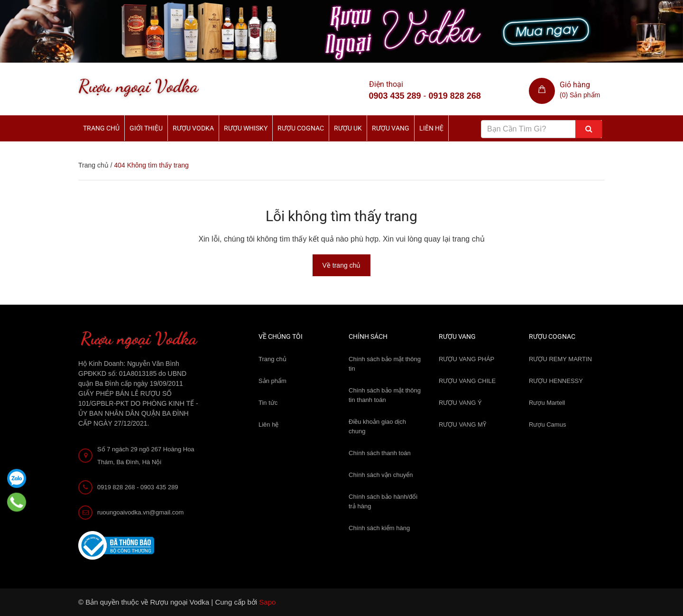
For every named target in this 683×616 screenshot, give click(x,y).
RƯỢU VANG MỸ (462, 425)
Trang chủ (101, 128)
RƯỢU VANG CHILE (467, 381)
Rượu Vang (391, 128)
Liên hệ (268, 425)
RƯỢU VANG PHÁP (466, 359)
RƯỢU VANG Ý (460, 403)
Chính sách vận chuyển (381, 475)
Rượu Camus (547, 425)
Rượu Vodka (193, 128)
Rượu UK (348, 128)
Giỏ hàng (575, 85)
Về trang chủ (342, 265)
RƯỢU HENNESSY (556, 381)
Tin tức (268, 403)
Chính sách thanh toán (380, 453)
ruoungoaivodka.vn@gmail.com (140, 512)
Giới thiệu (146, 128)
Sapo (267, 602)
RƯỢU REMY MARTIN (560, 359)
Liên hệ (431, 128)
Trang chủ (272, 359)
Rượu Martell (547, 403)
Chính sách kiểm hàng (379, 528)
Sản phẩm (272, 381)
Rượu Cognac (301, 128)
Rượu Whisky (246, 128)
